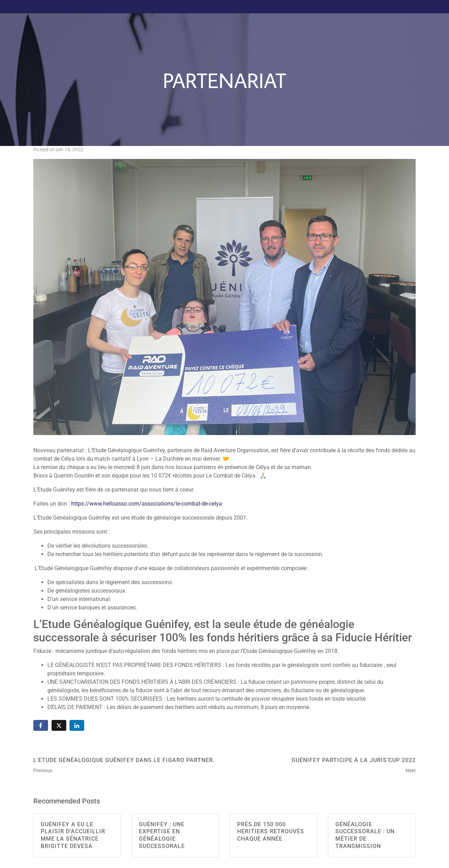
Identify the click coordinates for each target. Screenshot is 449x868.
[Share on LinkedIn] (77, 725)
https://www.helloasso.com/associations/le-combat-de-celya (147, 504)
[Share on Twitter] (59, 725)
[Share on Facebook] (41, 725)
